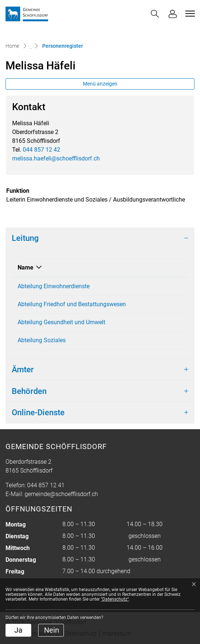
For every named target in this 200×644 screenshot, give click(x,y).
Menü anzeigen (100, 84)
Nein (52, 630)
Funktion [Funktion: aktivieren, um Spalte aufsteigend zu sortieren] (159, 267)
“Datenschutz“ (115, 599)
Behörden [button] (29, 391)
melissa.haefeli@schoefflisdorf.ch (56, 158)
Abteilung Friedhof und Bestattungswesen (72, 304)
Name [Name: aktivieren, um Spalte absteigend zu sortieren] (26, 267)
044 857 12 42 (41, 150)
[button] (155, 14)
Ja (18, 630)
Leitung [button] (25, 238)
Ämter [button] (23, 370)
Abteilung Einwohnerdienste (54, 286)
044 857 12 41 (46, 485)
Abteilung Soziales (42, 340)
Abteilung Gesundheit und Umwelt (61, 322)
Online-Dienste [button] (38, 413)
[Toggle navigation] (189, 14)
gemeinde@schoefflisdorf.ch (61, 494)
